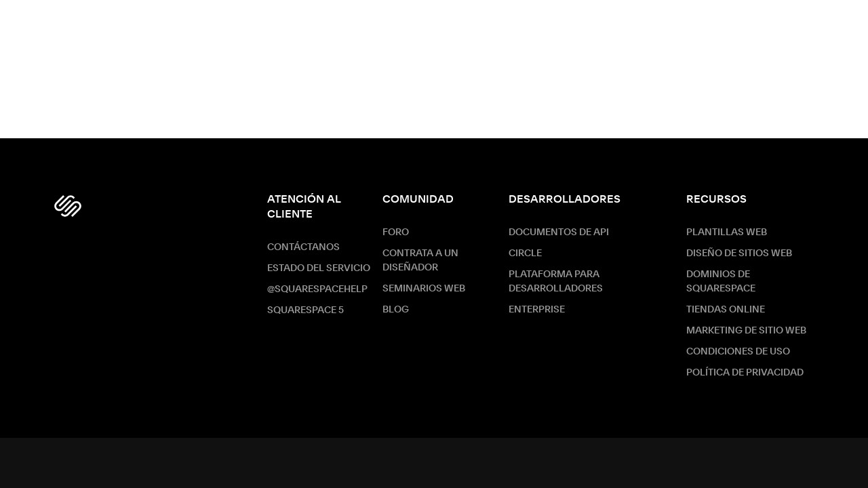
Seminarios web (424, 289)
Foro (396, 232)
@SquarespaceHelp (317, 289)
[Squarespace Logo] (68, 206)
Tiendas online (726, 310)
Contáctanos (303, 247)
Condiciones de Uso (738, 352)
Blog (396, 310)
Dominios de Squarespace (721, 282)
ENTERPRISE (537, 310)
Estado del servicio (319, 268)
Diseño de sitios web (739, 253)
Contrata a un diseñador (420, 261)
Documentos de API (559, 232)
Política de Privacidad (745, 373)
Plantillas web (727, 232)
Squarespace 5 (305, 310)
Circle (525, 253)
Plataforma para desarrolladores (556, 282)
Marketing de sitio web (746, 331)
